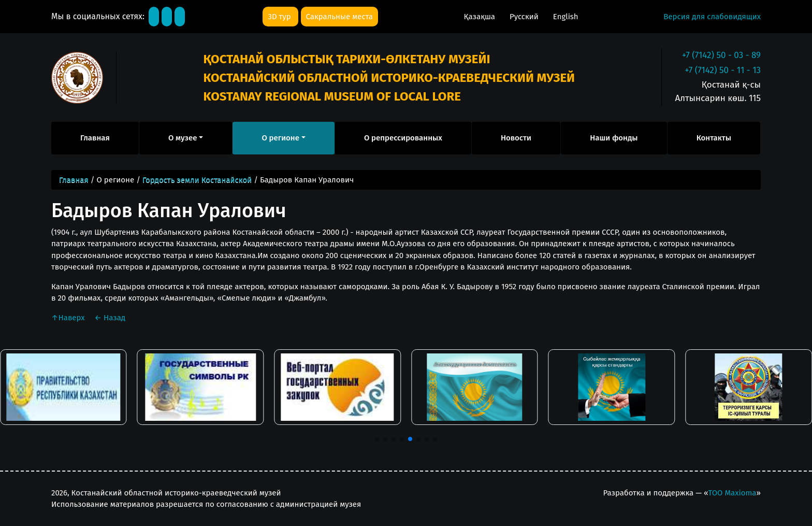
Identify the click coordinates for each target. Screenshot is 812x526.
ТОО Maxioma (732, 493)
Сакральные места (339, 17)
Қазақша (481, 17)
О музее (183, 138)
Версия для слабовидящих (712, 17)
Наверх (69, 318)
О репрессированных (403, 138)
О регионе (280, 138)
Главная (95, 138)
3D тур (280, 17)
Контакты (714, 138)
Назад (110, 318)
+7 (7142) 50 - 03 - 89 (721, 55)
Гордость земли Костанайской (197, 180)
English (566, 17)
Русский (525, 17)
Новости (516, 138)
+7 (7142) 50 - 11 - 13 (723, 70)
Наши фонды (614, 138)
